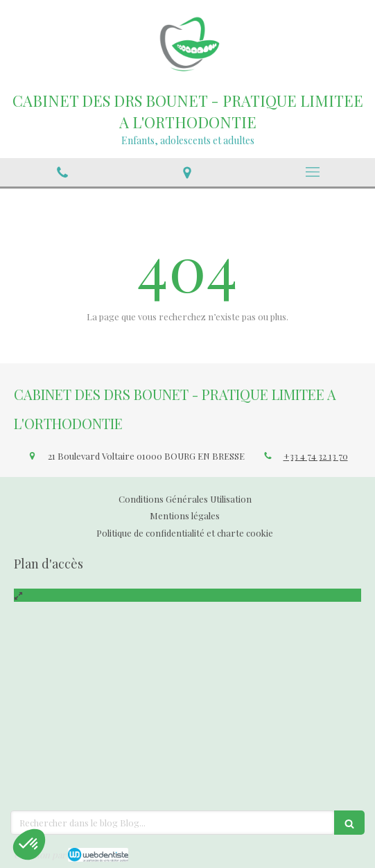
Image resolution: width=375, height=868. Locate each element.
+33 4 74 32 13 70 (316, 456)
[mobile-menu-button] (313, 172)
